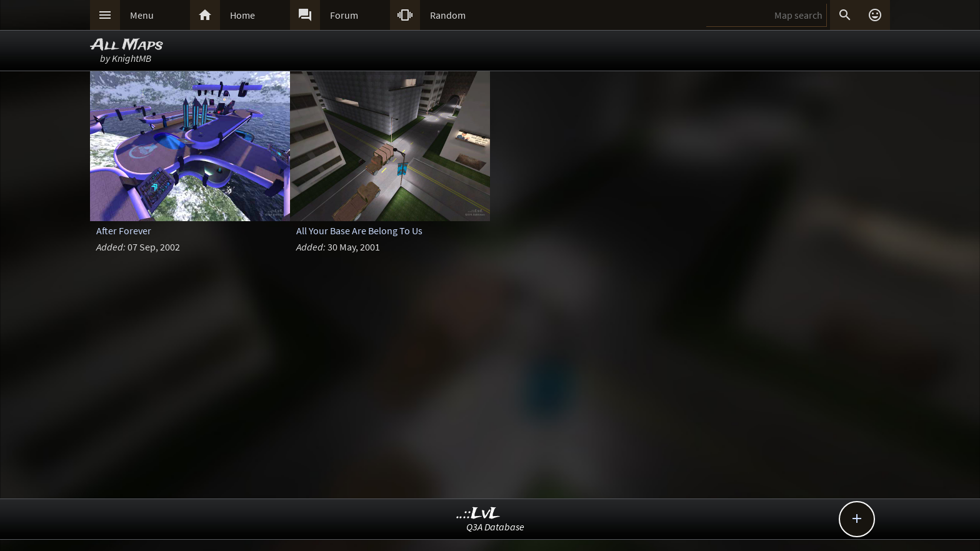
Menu (142, 15)
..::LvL (478, 514)
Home (242, 15)
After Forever (124, 231)
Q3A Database (495, 527)
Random (448, 15)
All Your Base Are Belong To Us (359, 231)
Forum (344, 15)
